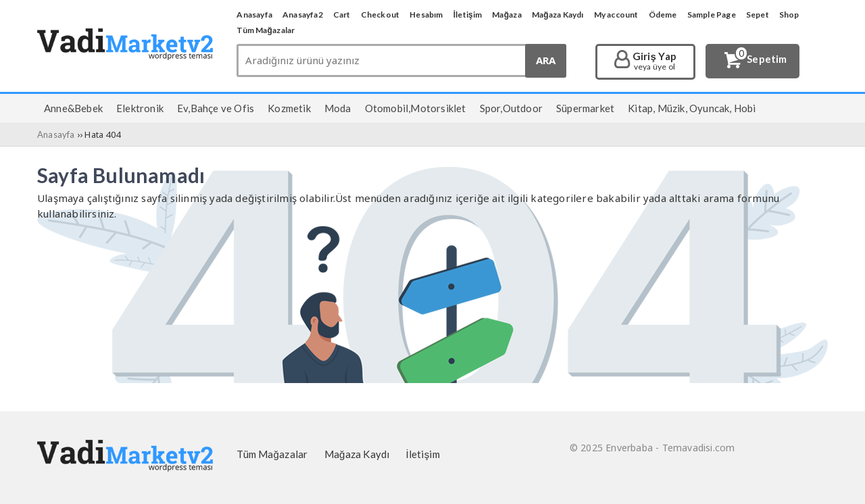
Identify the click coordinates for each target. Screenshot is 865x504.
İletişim (468, 15)
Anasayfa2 (303, 15)
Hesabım (426, 15)
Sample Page (712, 15)
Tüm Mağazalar (266, 30)
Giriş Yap (654, 61)
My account (616, 15)
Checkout (380, 15)
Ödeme (663, 15)
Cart (342, 15)
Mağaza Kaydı (558, 15)
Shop (789, 15)
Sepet (758, 15)
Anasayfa (254, 15)
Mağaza (507, 15)
